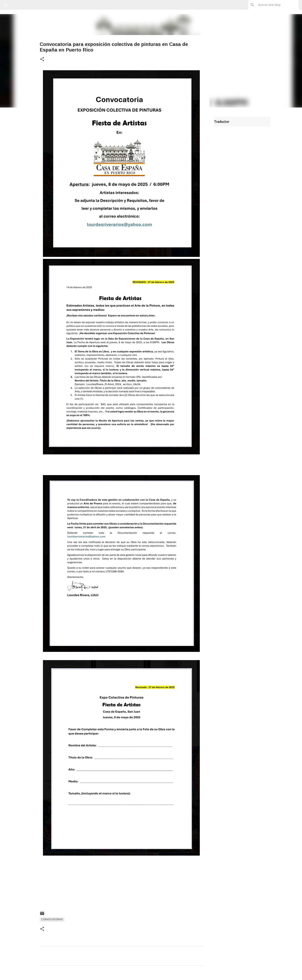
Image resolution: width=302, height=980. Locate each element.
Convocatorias (52, 919)
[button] (42, 59)
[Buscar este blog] (278, 5)
